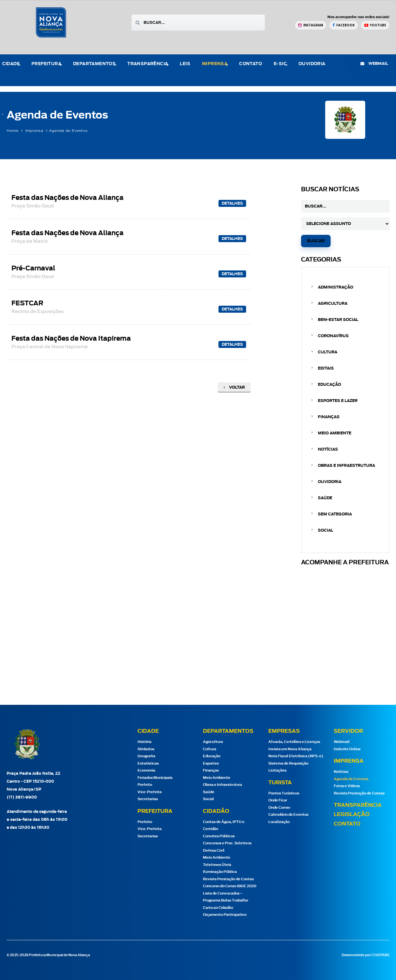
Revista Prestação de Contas (228, 879)
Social (326, 530)
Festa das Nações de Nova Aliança (67, 202)
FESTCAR (37, 307)
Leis (185, 64)
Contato (251, 64)
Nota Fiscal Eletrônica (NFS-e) (296, 756)
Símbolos (146, 749)
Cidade (11, 64)
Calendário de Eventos (288, 815)
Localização (279, 822)
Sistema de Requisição (288, 763)
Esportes (211, 763)
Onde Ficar (278, 800)
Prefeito (145, 785)
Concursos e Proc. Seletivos (227, 843)
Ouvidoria (312, 64)
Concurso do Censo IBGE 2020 (230, 886)
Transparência (148, 64)
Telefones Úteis (217, 865)
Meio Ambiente (335, 433)
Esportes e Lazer (338, 401)
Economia (146, 770)
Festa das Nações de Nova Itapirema (71, 342)
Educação (329, 385)
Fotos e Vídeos (347, 786)
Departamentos (94, 64)
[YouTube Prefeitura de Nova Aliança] (375, 25)
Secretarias (148, 799)
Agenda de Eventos (351, 779)
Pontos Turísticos (284, 793)
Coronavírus (333, 336)
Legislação (352, 814)
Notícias (328, 449)
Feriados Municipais (155, 778)
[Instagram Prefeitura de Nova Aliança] (311, 25)
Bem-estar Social (338, 320)
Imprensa (215, 64)
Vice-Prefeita (150, 792)
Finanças (329, 417)
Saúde (325, 498)
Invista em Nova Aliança (290, 749)
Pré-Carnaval (33, 272)
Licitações (277, 770)
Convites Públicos (219, 836)
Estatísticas (148, 763)
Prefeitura (46, 64)
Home (13, 131)
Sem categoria (335, 514)
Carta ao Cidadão (218, 908)
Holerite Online (347, 749)
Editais (326, 368)
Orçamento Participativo (225, 915)
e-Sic (280, 64)
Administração (336, 287)
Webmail (342, 742)
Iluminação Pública (220, 872)
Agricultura (333, 303)
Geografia (146, 756)
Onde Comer (279, 808)
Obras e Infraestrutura (346, 466)
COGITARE (381, 955)
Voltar (234, 387)
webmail (374, 64)
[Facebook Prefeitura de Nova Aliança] (344, 25)
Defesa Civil (214, 851)
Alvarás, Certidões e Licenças (294, 742)
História (144, 742)
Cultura (328, 352)
